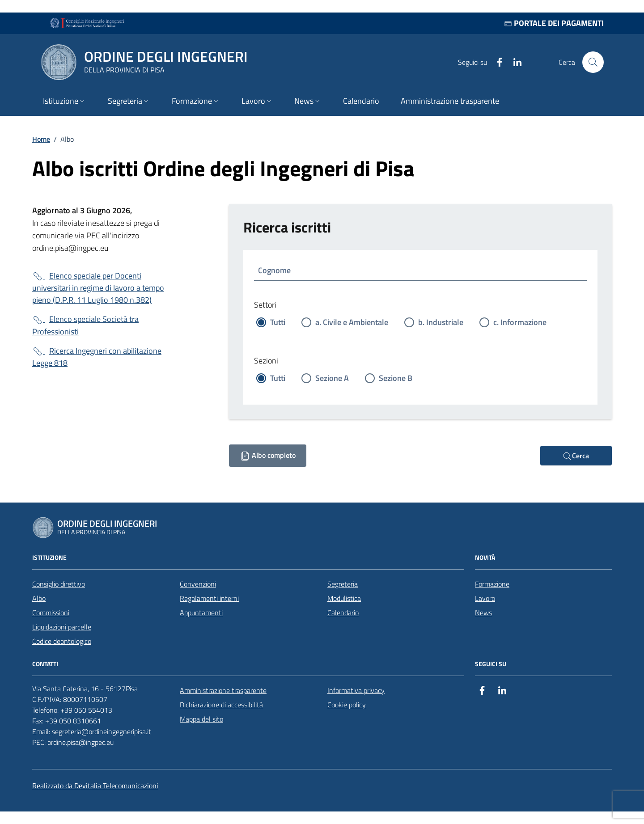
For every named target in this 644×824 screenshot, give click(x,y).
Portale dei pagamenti (554, 23)
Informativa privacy (356, 690)
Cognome (274, 270)
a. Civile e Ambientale (352, 322)
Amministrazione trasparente (223, 690)
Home (41, 139)
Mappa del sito (201, 719)
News (483, 613)
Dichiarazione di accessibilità (221, 705)
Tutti (278, 322)
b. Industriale (441, 322)
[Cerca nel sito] (593, 62)
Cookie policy (347, 705)
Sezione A (332, 378)
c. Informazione (520, 322)
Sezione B (396, 378)
